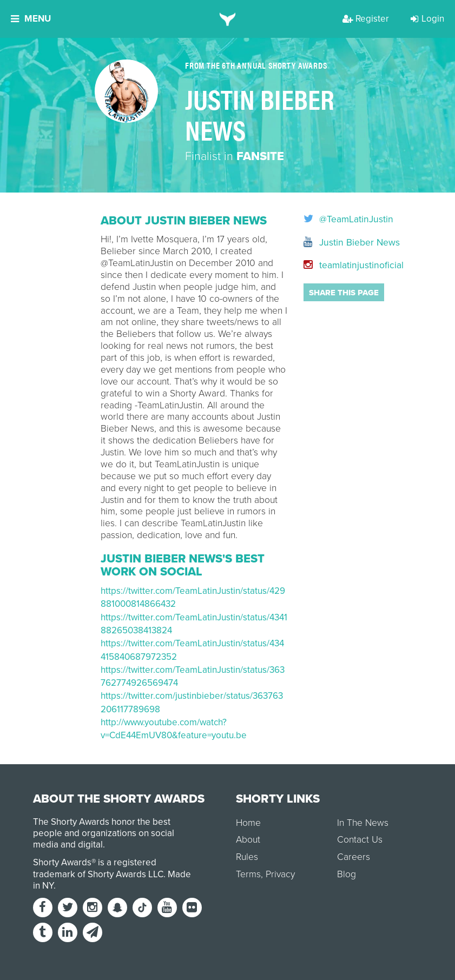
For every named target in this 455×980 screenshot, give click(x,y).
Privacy (280, 874)
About (248, 840)
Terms (248, 874)
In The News (363, 823)
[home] (227, 19)
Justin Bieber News (329, 243)
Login (427, 19)
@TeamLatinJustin (329, 220)
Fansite (260, 156)
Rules (247, 857)
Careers (354, 857)
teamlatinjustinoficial (329, 265)
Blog (347, 874)
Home (248, 823)
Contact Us (360, 840)
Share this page (344, 293)
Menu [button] (31, 19)
